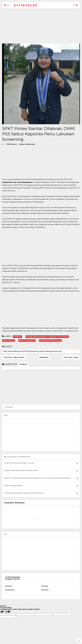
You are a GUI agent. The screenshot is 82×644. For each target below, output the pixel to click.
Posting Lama (71, 357)
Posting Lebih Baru (14, 357)
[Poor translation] (8, 612)
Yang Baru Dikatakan (14, 503)
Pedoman (45, 590)
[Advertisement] (41, 26)
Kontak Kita (10, 590)
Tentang (44, 586)
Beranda (44, 357)
